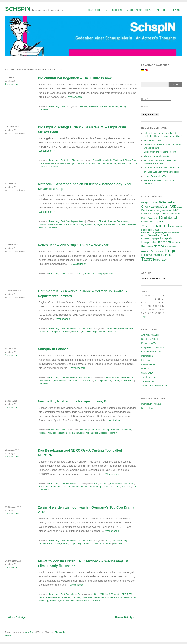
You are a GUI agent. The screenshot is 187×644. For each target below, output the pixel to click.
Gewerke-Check (126, 328)
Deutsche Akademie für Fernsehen (55, 597)
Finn (134, 160)
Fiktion (128, 160)
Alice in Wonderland (115, 160)
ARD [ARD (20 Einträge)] (173, 206)
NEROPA (146, 369)
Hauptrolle (64, 224)
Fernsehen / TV (73, 328)
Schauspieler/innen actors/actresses (91, 433)
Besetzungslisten (87, 430)
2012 (102, 594)
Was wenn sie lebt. (153, 140)
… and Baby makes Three (156, 176)
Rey (103, 163)
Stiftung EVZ (125, 106)
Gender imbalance (71, 487)
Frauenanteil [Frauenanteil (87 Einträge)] (155, 226)
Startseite (94, 10)
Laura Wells (72, 381)
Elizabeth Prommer (107, 221)
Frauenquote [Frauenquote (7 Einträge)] (176, 227)
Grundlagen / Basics (75, 221)
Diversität (83, 106)
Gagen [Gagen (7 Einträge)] (156, 230)
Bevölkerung (116, 484)
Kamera (67, 332)
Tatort (118, 487)
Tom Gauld (126, 487)
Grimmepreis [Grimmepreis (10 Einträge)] (165, 238)
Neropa (104, 106)
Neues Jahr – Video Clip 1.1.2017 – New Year (73, 245)
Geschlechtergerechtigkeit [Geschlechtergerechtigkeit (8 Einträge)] (154, 232)
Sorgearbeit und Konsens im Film (160, 152)
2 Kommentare (12, 84)
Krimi (92, 487)
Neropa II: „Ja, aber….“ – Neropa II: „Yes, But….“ (77, 401)
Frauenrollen (60, 381)
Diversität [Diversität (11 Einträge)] (153, 218)
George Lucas (74, 163)
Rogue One (111, 163)
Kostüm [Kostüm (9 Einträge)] (176, 242)
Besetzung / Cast (57, 106)
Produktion (76, 332)
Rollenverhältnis (110, 224)
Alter (119, 594)
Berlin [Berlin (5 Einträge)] (179, 207)
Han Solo (85, 163)
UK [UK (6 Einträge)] (160, 260)
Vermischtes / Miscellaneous (79, 378)
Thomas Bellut (83, 601)
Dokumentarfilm (46, 381)
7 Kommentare (12, 514)
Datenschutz (147, 408)
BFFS (98, 430)
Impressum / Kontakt (151, 404)
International (147, 356)
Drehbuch (114, 430)
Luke (98, 163)
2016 (114, 540)
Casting (105, 430)
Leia (93, 163)
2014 (113, 594)
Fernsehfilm (44, 487)
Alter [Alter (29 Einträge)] (165, 206)
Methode (91, 224)
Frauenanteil (44, 163)
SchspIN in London (53, 349)
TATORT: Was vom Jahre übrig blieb (161, 172)
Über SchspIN (114, 10)
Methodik (163, 10)
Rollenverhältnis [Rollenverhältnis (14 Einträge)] (152, 255)
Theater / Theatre (150, 377)
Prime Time (109, 487)
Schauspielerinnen (103, 381)
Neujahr (73, 544)
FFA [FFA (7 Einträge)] (162, 222)
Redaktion (87, 332)
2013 (107, 594)
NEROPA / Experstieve (139, 10)
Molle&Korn (94, 106)
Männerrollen (113, 597)
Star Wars (122, 163)
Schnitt (102, 332)
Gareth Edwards (59, 163)
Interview (146, 360)
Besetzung (104, 484)
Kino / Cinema (72, 160)
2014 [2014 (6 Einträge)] (158, 207)
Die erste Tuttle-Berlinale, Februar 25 (162, 168)
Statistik (122, 224)
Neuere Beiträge (126, 617)
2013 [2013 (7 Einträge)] (153, 207)
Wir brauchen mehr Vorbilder (158, 156)
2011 (96, 594)
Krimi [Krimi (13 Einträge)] (144, 246)
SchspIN (18, 9)
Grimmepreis (45, 332)
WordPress (30, 632)
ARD (96, 484)
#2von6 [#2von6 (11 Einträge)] (154, 202)
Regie (99, 224)
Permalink (43, 110)
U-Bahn (116, 381)
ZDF (134, 487)
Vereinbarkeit (148, 381)
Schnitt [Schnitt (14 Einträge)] (167, 255)
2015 (108, 540)
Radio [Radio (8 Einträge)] (161, 251)
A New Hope (99, 160)
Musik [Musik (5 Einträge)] (151, 246)
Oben (8, 636)
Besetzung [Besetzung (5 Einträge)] (157, 211)
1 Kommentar (11, 355)
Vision (109, 544)
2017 (81, 274)
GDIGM (42, 224)
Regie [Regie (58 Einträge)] (171, 251)
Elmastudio (60, 632)
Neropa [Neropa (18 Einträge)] (159, 246)
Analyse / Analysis (150, 335)
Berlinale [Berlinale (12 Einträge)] (146, 210)
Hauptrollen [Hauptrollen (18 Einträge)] (149, 242)
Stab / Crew (87, 328)
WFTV (131, 381)
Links (176, 10)
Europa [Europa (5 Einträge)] (157, 222)
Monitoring (44, 601)
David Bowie (127, 378)
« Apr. (144, 317)
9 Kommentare (12, 457)
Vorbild (124, 381)
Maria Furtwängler (78, 224)
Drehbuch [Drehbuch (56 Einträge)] (169, 217)
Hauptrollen (57, 332)
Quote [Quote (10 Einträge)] (154, 251)
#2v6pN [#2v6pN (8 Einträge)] (145, 203)
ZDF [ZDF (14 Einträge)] (165, 260)
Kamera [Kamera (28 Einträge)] (165, 242)
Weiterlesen (77, 97)
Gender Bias (52, 224)
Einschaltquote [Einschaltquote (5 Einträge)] (147, 222)
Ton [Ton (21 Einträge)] (155, 259)
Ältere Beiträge (15, 617)
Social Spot (113, 106)
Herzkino (85, 487)
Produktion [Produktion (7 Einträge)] (170, 246)
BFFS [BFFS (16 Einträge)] (175, 210)
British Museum (113, 378)
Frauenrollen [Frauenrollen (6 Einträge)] (147, 230)
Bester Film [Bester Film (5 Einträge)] (166, 211)
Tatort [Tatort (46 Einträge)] (146, 259)
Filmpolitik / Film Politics (153, 347)
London (82, 381)
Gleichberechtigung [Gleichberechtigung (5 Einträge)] (149, 239)
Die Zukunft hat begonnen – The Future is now (75, 78)
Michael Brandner (128, 597)
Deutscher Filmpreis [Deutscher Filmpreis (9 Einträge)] (152, 214)
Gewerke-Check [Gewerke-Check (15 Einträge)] (158, 235)
